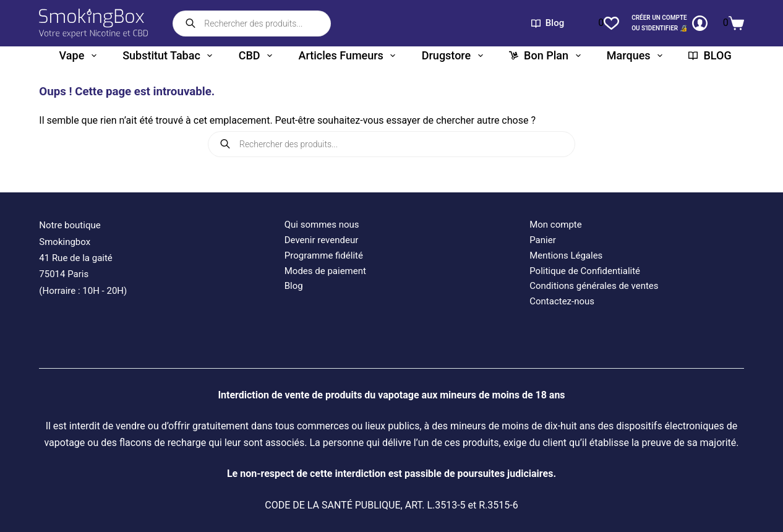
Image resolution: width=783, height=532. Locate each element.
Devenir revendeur (322, 240)
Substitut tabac (170, 56)
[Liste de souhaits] (609, 23)
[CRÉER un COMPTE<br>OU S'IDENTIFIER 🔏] (670, 23)
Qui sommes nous (322, 225)
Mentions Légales (566, 255)
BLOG (710, 55)
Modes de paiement (325, 271)
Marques (637, 56)
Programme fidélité (324, 255)
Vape (80, 56)
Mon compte (556, 225)
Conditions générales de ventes (594, 286)
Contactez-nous (562, 301)
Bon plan (547, 56)
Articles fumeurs (349, 56)
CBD (258, 56)
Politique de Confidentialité (585, 271)
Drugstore (455, 56)
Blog (548, 23)
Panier (543, 240)
